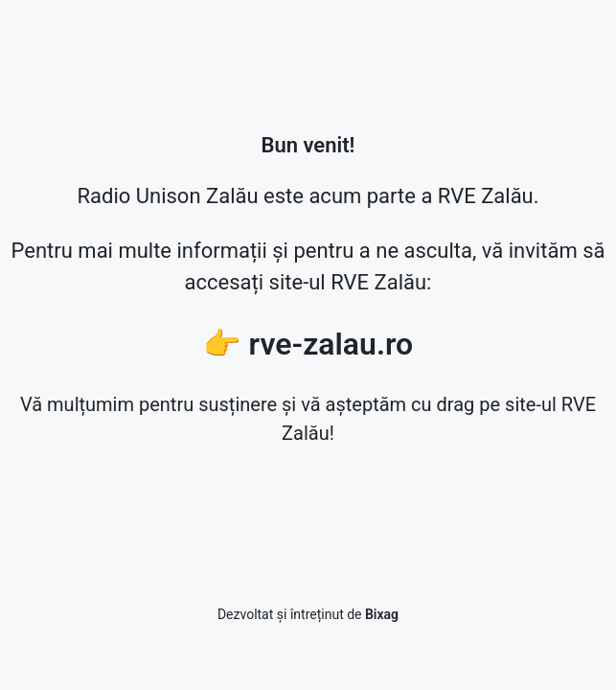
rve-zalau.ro (331, 344)
